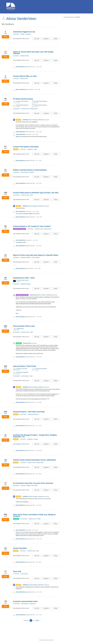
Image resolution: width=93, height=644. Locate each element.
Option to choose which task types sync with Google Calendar (33, 53)
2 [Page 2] (34, 620)
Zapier (36, 149)
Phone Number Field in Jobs (24, 326)
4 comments (23, 551)
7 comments (23, 149)
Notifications (33, 604)
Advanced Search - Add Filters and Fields (29, 412)
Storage (36, 439)
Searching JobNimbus (33, 414)
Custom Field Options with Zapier (26, 147)
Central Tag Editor (20, 548)
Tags (37, 551)
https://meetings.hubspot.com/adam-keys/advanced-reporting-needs (33, 304)
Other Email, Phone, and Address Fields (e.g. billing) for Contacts (34, 515)
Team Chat (17, 572)
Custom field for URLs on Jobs (25, 76)
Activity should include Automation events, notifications (35, 460)
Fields (31, 195)
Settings (22, 34)
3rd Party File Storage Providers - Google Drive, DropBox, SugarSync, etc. (35, 436)
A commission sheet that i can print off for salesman (33, 483)
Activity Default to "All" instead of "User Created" (32, 226)
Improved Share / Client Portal (25, 366)
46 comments (16, 195)
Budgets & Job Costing (32, 486)
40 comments (16, 332)
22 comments (16, 376)
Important (47, 39)
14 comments (16, 109)
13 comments (16, 604)
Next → (38, 620)
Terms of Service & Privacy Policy (46, 640)
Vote (5, 37)
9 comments (16, 574)
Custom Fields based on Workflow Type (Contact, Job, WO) (36, 193)
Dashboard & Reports (26, 257)
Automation (28, 34)
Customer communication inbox (25, 601)
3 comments (23, 463)
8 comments (16, 486)
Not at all (38, 39)
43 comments (23, 414)
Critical (57, 39)
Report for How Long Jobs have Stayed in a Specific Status (36, 255)
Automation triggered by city (24, 32)
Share (31, 376)
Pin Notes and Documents (23, 99)
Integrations (30, 149)
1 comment (16, 78)
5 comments (30, 229)
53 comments (24, 519)
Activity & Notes (34, 109)
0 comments (16, 34)
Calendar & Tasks (25, 56)
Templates (32, 172)
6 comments (16, 284)
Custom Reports (36, 257)
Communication (24, 172)
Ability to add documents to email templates (30, 170)
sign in (78, 17)
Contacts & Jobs (24, 78)
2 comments (16, 172)
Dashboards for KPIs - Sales (24, 278)
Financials (23, 486)
